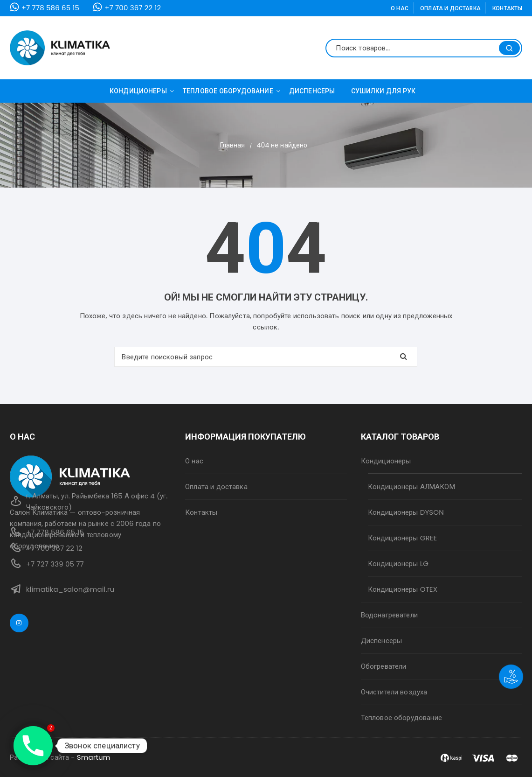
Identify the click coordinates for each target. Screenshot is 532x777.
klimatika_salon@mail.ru (70, 589)
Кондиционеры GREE (403, 538)
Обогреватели (384, 666)
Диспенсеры (312, 91)
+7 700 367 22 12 (133, 8)
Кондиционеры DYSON (406, 512)
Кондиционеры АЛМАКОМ (411, 486)
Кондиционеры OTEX (403, 589)
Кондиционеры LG (398, 563)
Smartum (94, 757)
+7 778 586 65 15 (50, 8)
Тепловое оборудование (231, 91)
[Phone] (33, 746)
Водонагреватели (389, 615)
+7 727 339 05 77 (55, 564)
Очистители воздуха (394, 692)
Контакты (507, 8)
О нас (400, 8)
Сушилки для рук (383, 91)
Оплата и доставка (450, 8)
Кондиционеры (142, 91)
